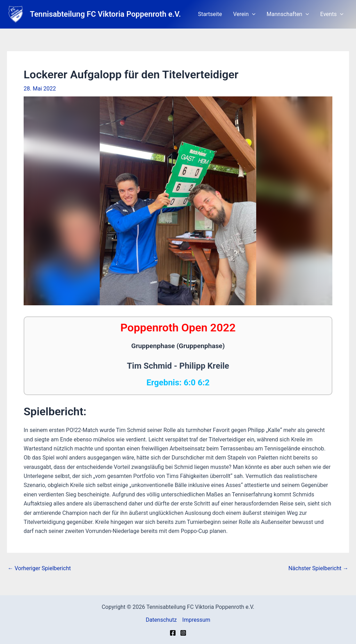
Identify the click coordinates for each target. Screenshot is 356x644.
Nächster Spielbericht (318, 568)
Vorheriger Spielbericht (39, 568)
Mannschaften (288, 14)
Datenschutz (161, 620)
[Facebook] (173, 633)
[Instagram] (183, 633)
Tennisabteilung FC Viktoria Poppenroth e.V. (105, 14)
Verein (244, 14)
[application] (252, 14)
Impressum (196, 620)
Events (332, 14)
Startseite (210, 14)
